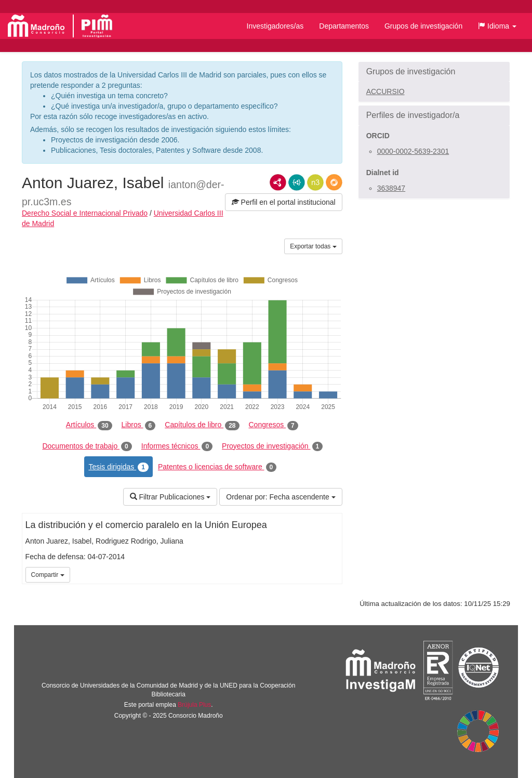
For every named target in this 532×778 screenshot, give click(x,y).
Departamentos (344, 26)
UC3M (332, 574)
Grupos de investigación (423, 26)
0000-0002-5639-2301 (413, 151)
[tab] (434, 72)
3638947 (391, 188)
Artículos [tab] (89, 425)
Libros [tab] (139, 425)
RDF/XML (278, 182)
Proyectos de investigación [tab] (272, 446)
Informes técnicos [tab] (177, 446)
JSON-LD (297, 182)
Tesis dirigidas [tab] (118, 467)
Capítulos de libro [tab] (202, 425)
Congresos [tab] (274, 425)
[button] (497, 26)
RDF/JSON (334, 182)
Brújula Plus (194, 705)
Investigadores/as (275, 26)
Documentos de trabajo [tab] (87, 446)
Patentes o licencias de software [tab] (217, 467)
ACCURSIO (385, 91)
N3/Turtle (315, 182)
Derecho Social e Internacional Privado (85, 213)
